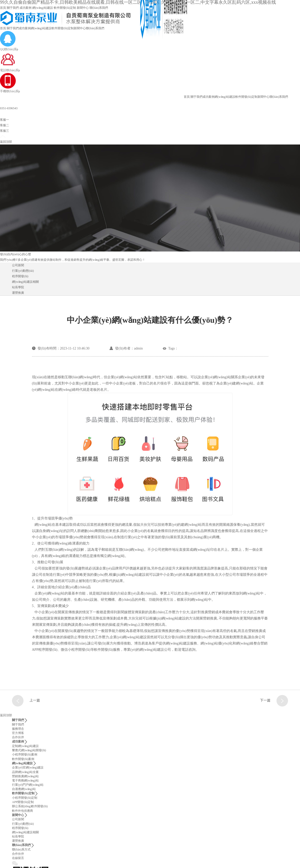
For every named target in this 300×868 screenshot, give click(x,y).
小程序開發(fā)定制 (25, 798)
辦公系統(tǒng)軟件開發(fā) (30, 806)
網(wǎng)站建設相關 (25, 282)
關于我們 (13, 8)
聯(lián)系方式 (21, 849)
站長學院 (18, 287)
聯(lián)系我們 (99, 8)
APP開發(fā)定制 (23, 802)
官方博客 (18, 733)
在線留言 (18, 858)
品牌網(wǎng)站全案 (25, 772)
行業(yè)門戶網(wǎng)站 (28, 785)
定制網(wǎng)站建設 (25, 746)
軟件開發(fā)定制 (65, 8)
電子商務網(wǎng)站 (25, 780)
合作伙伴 (18, 737)
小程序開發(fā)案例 (25, 754)
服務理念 (18, 729)
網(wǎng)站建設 (43, 8)
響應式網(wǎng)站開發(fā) (29, 750)
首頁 (3, 8)
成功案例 (25, 8)
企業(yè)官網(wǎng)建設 (28, 767)
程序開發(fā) (20, 276)
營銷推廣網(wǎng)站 (25, 776)
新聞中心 (83, 8)
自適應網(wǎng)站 (24, 789)
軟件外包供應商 (22, 811)
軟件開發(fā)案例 (23, 759)
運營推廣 (18, 293)
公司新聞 (18, 265)
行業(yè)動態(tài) (23, 271)
